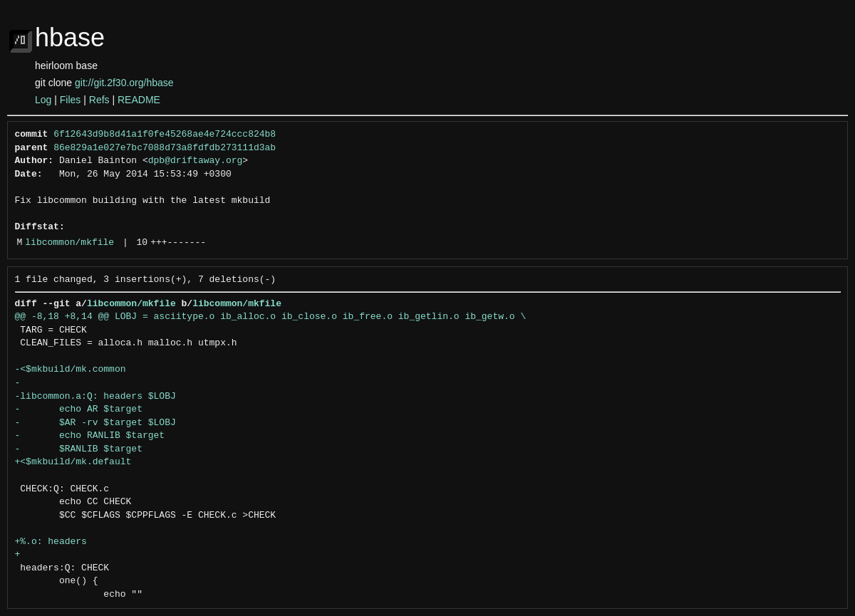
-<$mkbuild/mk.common (71, 370)
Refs (99, 100)
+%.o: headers (51, 542)
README (139, 100)
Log (43, 100)
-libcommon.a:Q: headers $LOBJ (95, 397)
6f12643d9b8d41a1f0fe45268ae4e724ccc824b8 (165, 135)
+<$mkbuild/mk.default (73, 462)
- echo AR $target (79, 409)
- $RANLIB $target (79, 449)
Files (71, 100)
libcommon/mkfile (69, 243)
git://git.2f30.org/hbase (124, 83)
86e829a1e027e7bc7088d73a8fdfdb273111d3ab (165, 148)
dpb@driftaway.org (196, 161)
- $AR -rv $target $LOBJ (95, 423)
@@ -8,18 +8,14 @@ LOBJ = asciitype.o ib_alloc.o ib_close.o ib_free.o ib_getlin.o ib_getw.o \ (271, 317)
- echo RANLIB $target (90, 436)
